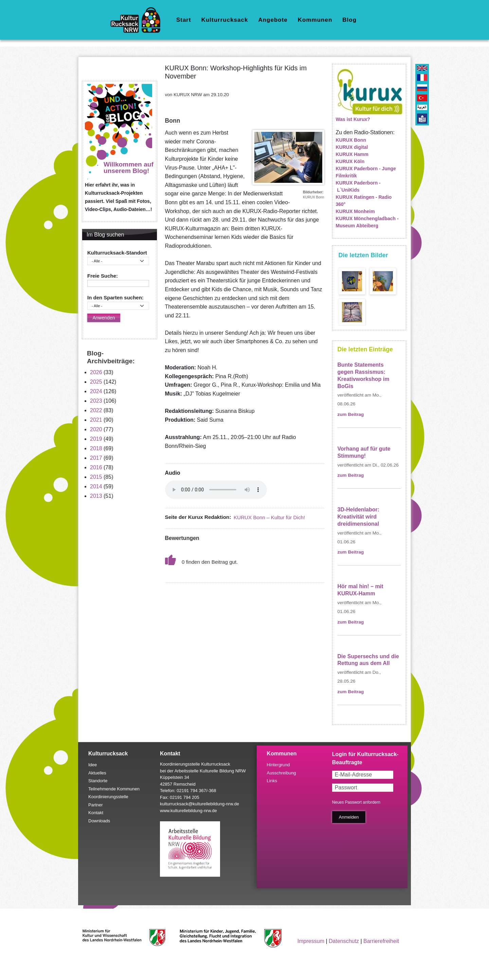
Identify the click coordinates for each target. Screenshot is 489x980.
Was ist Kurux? (353, 119)
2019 (96, 439)
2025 (96, 382)
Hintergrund (278, 765)
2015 (96, 477)
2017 (96, 458)
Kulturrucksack (225, 20)
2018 (96, 448)
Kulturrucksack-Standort (117, 253)
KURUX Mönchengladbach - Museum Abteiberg (367, 222)
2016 (96, 467)
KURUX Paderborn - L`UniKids (358, 186)
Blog (349, 20)
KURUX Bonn (351, 140)
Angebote (273, 20)
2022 (96, 410)
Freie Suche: (103, 276)
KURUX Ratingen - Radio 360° (364, 201)
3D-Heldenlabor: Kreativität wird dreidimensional (359, 517)
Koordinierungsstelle (108, 797)
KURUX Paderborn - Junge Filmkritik (366, 172)
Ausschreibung (282, 773)
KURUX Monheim (355, 211)
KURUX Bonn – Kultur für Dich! (269, 517)
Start (184, 20)
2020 (96, 429)
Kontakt (96, 813)
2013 (96, 496)
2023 (96, 401)
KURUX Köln (350, 161)
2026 (96, 372)
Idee (93, 765)
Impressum (311, 941)
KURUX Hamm (352, 154)
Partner (96, 805)
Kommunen (315, 20)
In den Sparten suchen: (115, 297)
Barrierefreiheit (381, 941)
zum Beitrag (351, 414)
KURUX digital (352, 147)
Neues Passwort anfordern (356, 802)
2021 (96, 420)
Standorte (98, 781)
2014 (96, 486)
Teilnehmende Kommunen (114, 789)
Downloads (99, 821)
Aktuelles (97, 773)
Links (272, 781)
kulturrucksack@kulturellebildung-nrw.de (200, 804)
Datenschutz (344, 941)
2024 (96, 391)
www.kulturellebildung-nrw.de (188, 811)
